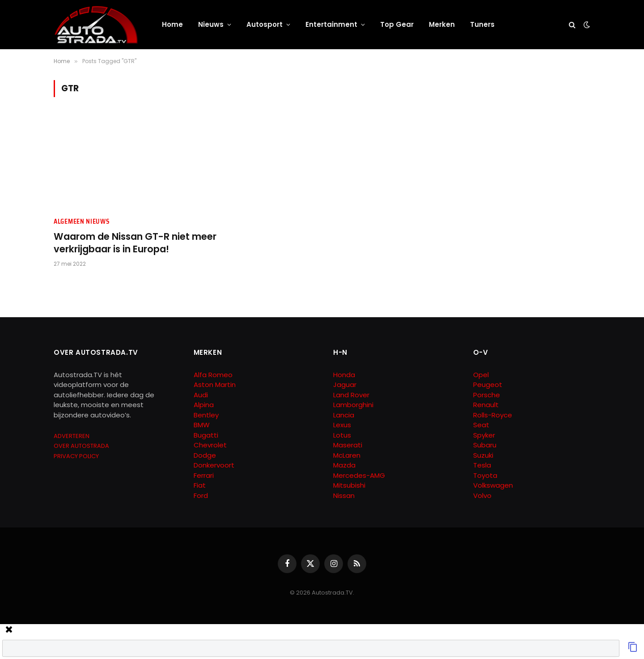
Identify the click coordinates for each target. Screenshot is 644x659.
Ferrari (204, 475)
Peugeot (488, 385)
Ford (201, 495)
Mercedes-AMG (359, 475)
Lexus (342, 425)
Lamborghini (353, 405)
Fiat (200, 485)
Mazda (344, 465)
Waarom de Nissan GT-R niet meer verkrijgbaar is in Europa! (135, 243)
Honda (344, 375)
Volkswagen (493, 485)
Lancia (344, 415)
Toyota (485, 475)
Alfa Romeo (214, 375)
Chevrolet (210, 445)
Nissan (344, 495)
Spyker (484, 435)
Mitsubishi (349, 485)
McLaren (347, 455)
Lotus (342, 435)
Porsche (487, 395)
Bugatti (206, 435)
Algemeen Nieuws (82, 222)
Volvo (482, 495)
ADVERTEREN (72, 436)
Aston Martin (215, 385)
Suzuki (483, 455)
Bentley (206, 415)
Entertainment (331, 24)
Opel (481, 375)
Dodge (205, 455)
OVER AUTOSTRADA (81, 446)
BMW (202, 425)
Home (172, 24)
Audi (201, 395)
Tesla (482, 465)
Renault (486, 405)
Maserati (348, 445)
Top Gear (397, 24)
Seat (481, 425)
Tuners (482, 24)
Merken (442, 24)
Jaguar (345, 385)
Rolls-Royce (493, 415)
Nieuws (211, 24)
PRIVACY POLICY (76, 456)
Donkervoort (214, 465)
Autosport (265, 24)
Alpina (204, 405)
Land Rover (351, 395)
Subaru (485, 445)
